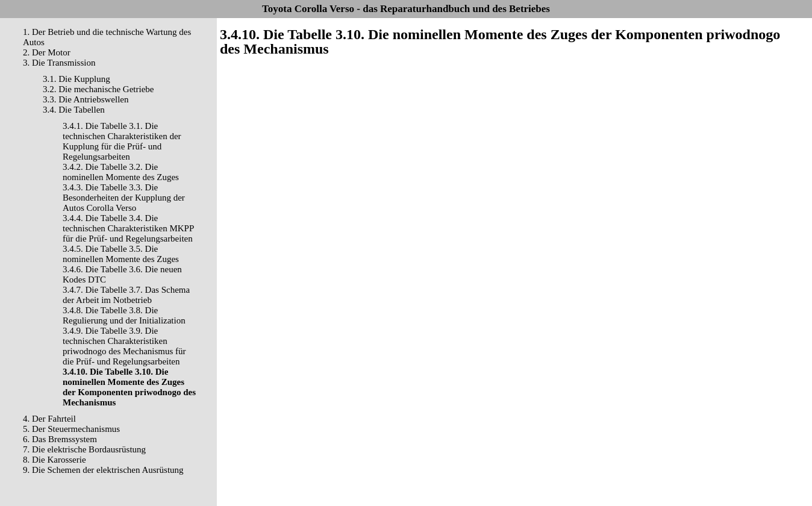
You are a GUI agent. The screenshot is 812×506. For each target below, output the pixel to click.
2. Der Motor (47, 52)
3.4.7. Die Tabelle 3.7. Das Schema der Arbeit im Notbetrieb (126, 295)
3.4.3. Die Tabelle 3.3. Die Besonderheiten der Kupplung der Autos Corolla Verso (124, 198)
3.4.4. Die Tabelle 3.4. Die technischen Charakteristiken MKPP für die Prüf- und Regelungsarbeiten (128, 228)
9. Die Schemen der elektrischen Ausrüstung (103, 470)
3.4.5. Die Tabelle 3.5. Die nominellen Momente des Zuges (121, 254)
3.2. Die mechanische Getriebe (98, 89)
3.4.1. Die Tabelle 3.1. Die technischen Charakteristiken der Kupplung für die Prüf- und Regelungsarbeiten (122, 141)
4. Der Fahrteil (49, 419)
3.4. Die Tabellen (74, 110)
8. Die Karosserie (55, 460)
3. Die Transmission (59, 63)
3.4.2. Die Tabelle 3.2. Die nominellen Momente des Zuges (121, 172)
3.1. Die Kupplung (77, 79)
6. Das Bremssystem (60, 439)
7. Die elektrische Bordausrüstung (84, 449)
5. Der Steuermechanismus (71, 429)
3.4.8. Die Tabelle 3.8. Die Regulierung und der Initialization (124, 315)
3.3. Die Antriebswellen (86, 99)
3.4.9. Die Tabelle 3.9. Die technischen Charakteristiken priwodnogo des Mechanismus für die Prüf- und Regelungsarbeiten (124, 346)
